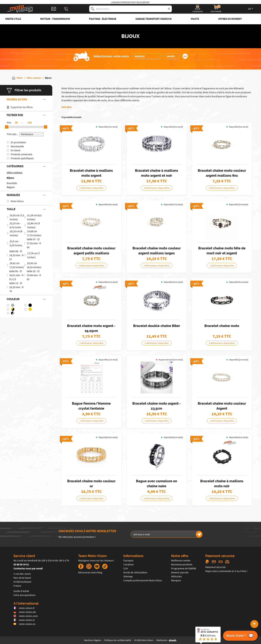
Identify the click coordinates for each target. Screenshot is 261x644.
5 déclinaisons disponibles (222, 188)
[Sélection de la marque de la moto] (147, 56)
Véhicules (176, 576)
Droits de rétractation (135, 572)
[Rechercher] (93, 9)
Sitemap (128, 576)
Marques (176, 580)
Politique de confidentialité (118, 640)
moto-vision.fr (24, 608)
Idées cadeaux (15, 172)
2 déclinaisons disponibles (157, 188)
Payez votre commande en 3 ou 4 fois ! (226, 571)
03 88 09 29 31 (21, 564)
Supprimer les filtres (20, 107)
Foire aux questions (24, 595)
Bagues (11, 187)
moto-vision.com (26, 616)
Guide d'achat (21, 591)
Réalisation (167, 640)
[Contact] (54, 9)
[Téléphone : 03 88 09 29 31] (66, 9)
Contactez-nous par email (28, 568)
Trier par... (12, 134)
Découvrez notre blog (90, 572)
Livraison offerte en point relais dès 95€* (130, 2)
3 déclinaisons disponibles (222, 498)
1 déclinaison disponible (91, 188)
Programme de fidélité (184, 568)
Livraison (129, 564)
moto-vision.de (25, 612)
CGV (126, 568)
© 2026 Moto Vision (144, 640)
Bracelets (12, 183)
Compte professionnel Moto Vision (143, 580)
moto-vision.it (24, 620)
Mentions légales (93, 640)
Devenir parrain (180, 572)
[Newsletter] (199, 534)
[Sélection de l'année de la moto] (172, 56)
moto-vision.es (24, 624)
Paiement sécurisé (215, 567)
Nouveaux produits (182, 564)
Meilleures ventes (181, 560)
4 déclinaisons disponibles (91, 265)
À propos (128, 560)
